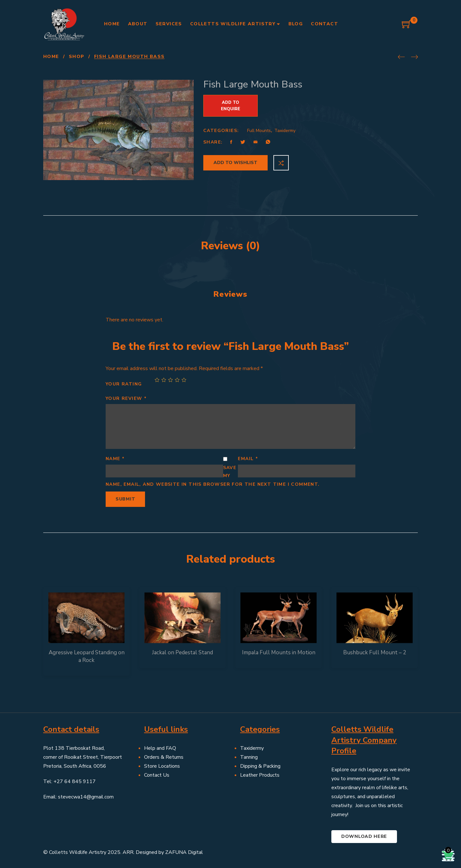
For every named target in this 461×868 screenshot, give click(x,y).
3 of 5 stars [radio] (170, 380)
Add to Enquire (230, 106)
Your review (126, 398)
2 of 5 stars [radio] (164, 380)
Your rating (124, 384)
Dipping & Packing (260, 766)
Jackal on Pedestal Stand (182, 653)
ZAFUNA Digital (184, 852)
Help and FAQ (160, 748)
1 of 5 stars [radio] (157, 380)
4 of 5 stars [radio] (177, 380)
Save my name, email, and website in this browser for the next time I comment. (213, 476)
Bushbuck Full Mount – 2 (375, 653)
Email (248, 459)
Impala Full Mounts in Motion (279, 653)
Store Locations (162, 766)
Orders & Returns (164, 757)
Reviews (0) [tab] (231, 246)
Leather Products (260, 775)
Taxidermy (285, 131)
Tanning (249, 757)
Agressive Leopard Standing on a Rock (87, 656)
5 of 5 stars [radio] (184, 380)
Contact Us (157, 775)
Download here (364, 836)
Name (115, 459)
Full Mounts (259, 131)
